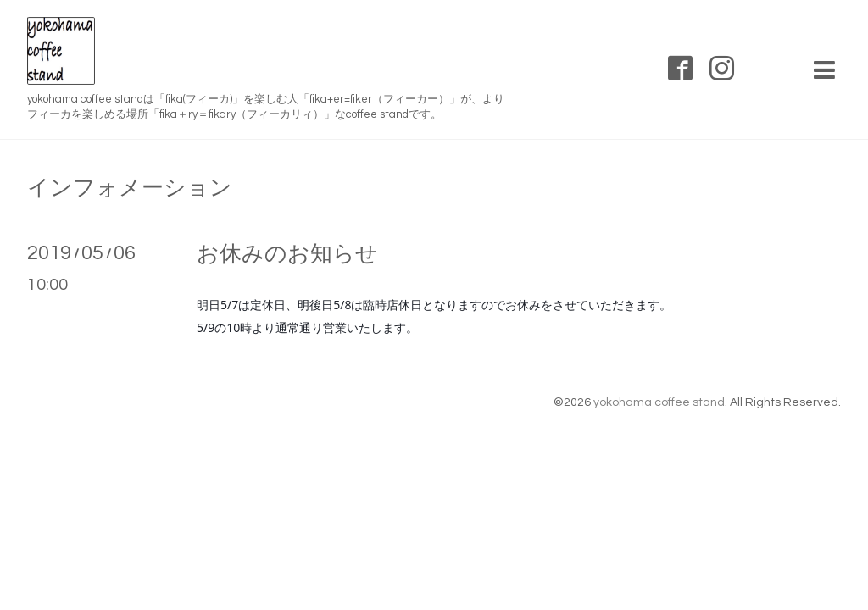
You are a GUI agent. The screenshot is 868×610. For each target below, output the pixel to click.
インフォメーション (130, 188)
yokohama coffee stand (659, 402)
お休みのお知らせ (287, 254)
